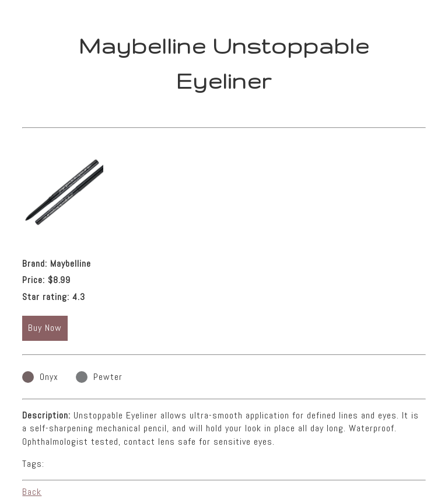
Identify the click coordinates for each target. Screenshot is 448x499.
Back (32, 492)
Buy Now (45, 328)
